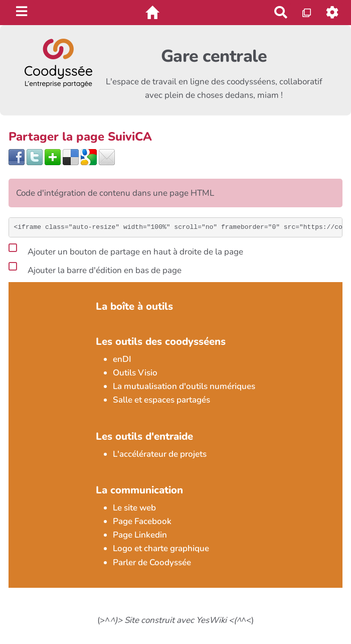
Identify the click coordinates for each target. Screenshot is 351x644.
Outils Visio (135, 373)
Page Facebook (142, 521)
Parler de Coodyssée (152, 562)
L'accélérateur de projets (160, 454)
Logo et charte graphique (161, 548)
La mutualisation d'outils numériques (184, 386)
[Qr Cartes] (307, 12)
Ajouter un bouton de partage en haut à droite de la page (126, 250)
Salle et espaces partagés (161, 400)
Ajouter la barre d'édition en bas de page (95, 269)
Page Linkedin (140, 535)
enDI (122, 359)
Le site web (134, 508)
